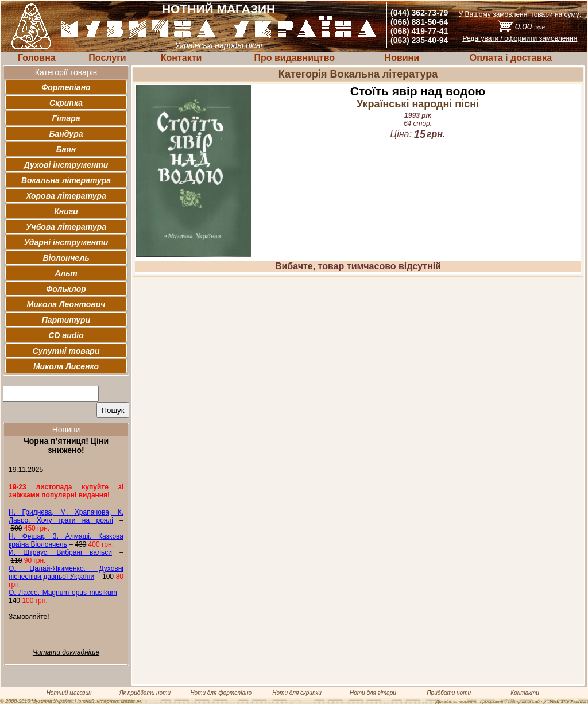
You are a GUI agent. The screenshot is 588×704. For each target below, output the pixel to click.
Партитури (66, 320)
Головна (37, 58)
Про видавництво (294, 58)
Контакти (181, 58)
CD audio (66, 335)
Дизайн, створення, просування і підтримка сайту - (512, 701)
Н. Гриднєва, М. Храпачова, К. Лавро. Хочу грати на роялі (66, 516)
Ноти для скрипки (297, 693)
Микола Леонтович (66, 304)
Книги (66, 211)
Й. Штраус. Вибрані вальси (60, 552)
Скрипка (66, 103)
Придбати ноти (449, 693)
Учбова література (66, 227)
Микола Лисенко (66, 366)
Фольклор (66, 289)
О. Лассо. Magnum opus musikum (63, 593)
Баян (66, 149)
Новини (402, 58)
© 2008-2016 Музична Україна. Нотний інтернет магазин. (71, 701)
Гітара (66, 118)
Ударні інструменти (66, 242)
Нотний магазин (69, 693)
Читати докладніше (66, 652)
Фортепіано (66, 87)
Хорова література (66, 196)
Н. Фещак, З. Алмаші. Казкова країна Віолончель (66, 540)
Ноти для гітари (373, 693)
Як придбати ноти (145, 693)
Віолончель (66, 258)
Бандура (66, 134)
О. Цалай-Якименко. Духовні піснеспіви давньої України (66, 573)
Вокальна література (66, 180)
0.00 (531, 26)
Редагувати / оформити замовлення (520, 38)
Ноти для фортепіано (221, 693)
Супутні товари (66, 351)
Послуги (107, 58)
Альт (66, 273)
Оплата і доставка (511, 58)
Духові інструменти (66, 165)
